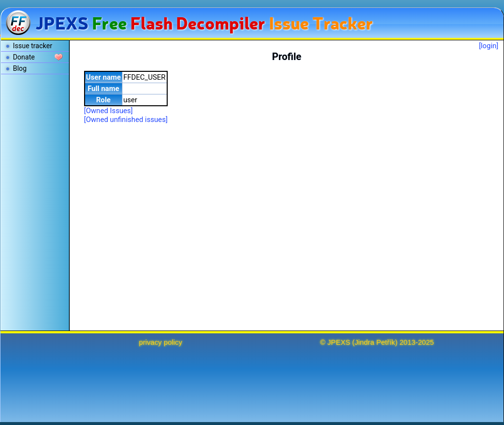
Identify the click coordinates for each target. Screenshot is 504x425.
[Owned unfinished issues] (126, 120)
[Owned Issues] (108, 111)
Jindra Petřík (375, 342)
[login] (489, 46)
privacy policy (161, 342)
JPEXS (339, 342)
